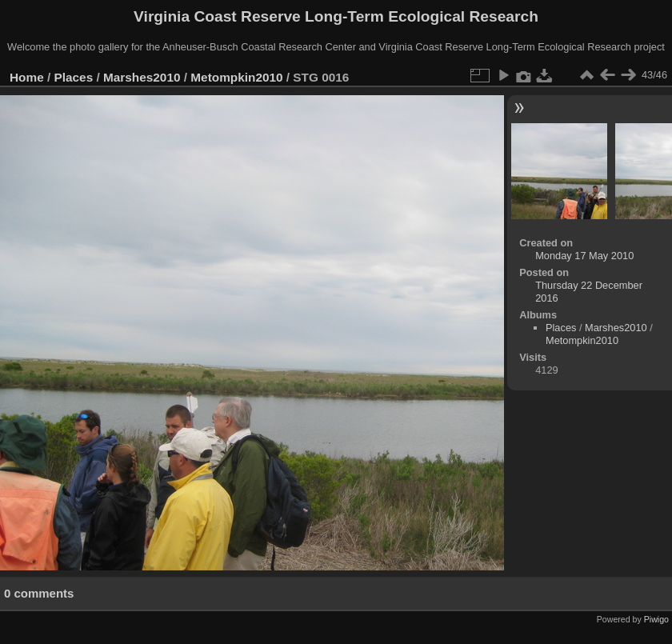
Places (74, 77)
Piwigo (656, 619)
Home (27, 77)
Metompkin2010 (236, 77)
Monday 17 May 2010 (584, 256)
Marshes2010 (142, 77)
